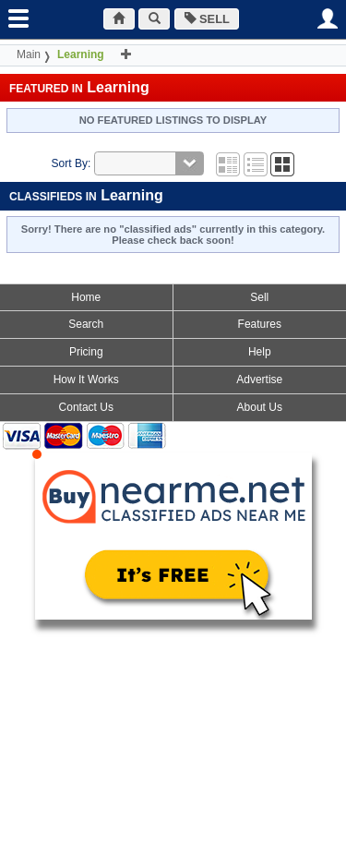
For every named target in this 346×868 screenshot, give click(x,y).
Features (260, 324)
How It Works (86, 380)
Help (260, 352)
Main (29, 54)
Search (86, 324)
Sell (259, 297)
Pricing (86, 352)
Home (86, 297)
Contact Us (86, 407)
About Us (260, 407)
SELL (207, 19)
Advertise (259, 380)
